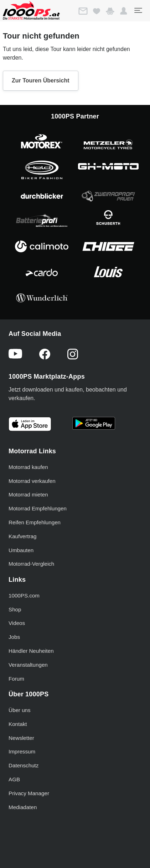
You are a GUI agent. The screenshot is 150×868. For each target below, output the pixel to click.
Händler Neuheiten (31, 651)
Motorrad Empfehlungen (38, 508)
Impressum (22, 751)
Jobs (14, 637)
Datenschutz (24, 765)
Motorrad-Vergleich (31, 564)
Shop (15, 609)
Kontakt (18, 724)
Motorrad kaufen (28, 467)
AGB (14, 779)
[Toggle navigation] (138, 10)
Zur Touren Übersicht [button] (41, 80)
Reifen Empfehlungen (35, 522)
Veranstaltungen (28, 665)
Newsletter (21, 738)
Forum (16, 679)
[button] (124, 11)
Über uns (20, 710)
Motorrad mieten (28, 494)
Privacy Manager (29, 793)
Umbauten (21, 550)
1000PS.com (24, 596)
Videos (17, 623)
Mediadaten (23, 807)
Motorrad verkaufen (32, 481)
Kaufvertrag (23, 536)
